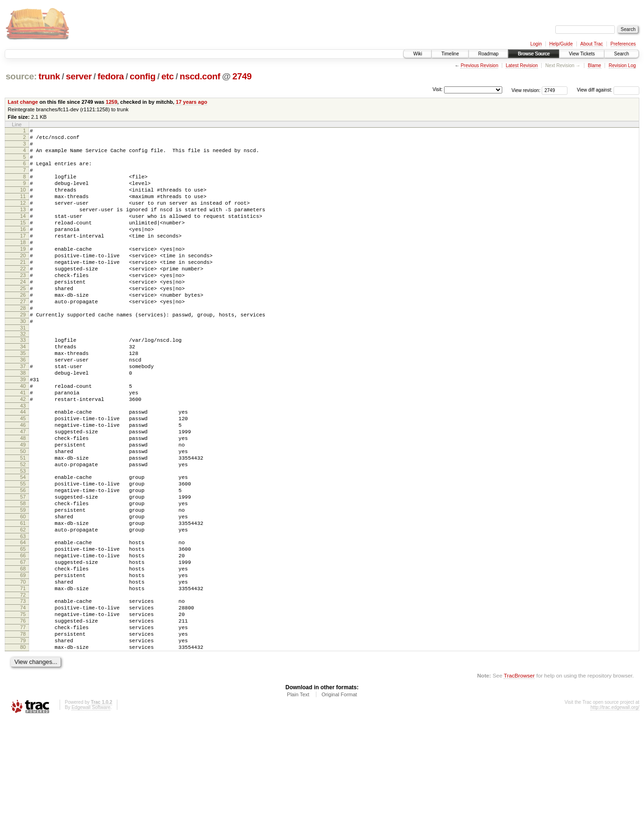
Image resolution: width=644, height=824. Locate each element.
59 (23, 586)
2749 (242, 76)
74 (23, 702)
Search (621, 54)
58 (23, 578)
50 (23, 516)
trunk (49, 76)
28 (23, 346)
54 (23, 546)
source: (21, 76)
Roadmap (488, 54)
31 (23, 370)
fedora (111, 76)
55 (23, 554)
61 (23, 602)
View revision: (526, 90)
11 (23, 210)
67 (23, 648)
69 (23, 664)
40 (23, 438)
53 (23, 540)
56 (23, 562)
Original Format (339, 799)
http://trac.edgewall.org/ (615, 812)
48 (23, 500)
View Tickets (582, 54)
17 (23, 258)
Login (536, 44)
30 (23, 362)
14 (23, 234)
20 (23, 282)
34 (23, 390)
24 (23, 314)
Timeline (450, 54)
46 (23, 484)
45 (23, 476)
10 (23, 202)
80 (23, 750)
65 (23, 632)
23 (23, 306)
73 (23, 694)
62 (23, 610)
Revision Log (622, 65)
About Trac (591, 44)
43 (23, 462)
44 (23, 468)
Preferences (623, 44)
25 (23, 322)
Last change (23, 102)
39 (23, 430)
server (79, 76)
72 (23, 688)
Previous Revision (479, 65)
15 (23, 242)
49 (23, 508)
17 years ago (191, 102)
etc (168, 76)
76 (23, 718)
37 (23, 414)
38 (23, 422)
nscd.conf (200, 76)
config (142, 76)
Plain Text (298, 799)
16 (23, 250)
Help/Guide (561, 44)
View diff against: (608, 90)
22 (23, 298)
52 (23, 532)
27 (23, 338)
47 (23, 492)
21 (23, 290)
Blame (594, 65)
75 (23, 710)
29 (23, 354)
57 (23, 570)
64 (23, 624)
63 (23, 618)
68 (23, 656)
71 (23, 680)
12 (23, 218)
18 (23, 266)
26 (23, 330)
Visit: (437, 89)
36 (23, 406)
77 (23, 726)
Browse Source (534, 54)
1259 (111, 102)
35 (23, 398)
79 (23, 742)
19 (23, 274)
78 (23, 734)
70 (23, 672)
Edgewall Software (91, 812)
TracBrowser (519, 780)
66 (23, 640)
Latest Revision (521, 65)
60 (23, 594)
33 (23, 382)
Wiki (418, 54)
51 (23, 524)
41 (23, 446)
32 (23, 376)
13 (23, 226)
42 (23, 454)
